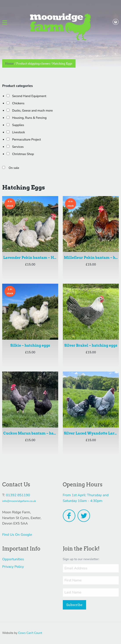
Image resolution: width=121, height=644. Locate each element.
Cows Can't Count (30, 633)
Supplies (18, 125)
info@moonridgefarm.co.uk (19, 501)
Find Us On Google (17, 535)
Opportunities (13, 559)
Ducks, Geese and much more (32, 111)
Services (18, 147)
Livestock (18, 132)
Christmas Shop (23, 154)
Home (9, 64)
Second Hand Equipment (29, 96)
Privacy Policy (13, 567)
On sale (14, 168)
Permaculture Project (26, 140)
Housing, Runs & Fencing (29, 118)
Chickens (18, 103)
